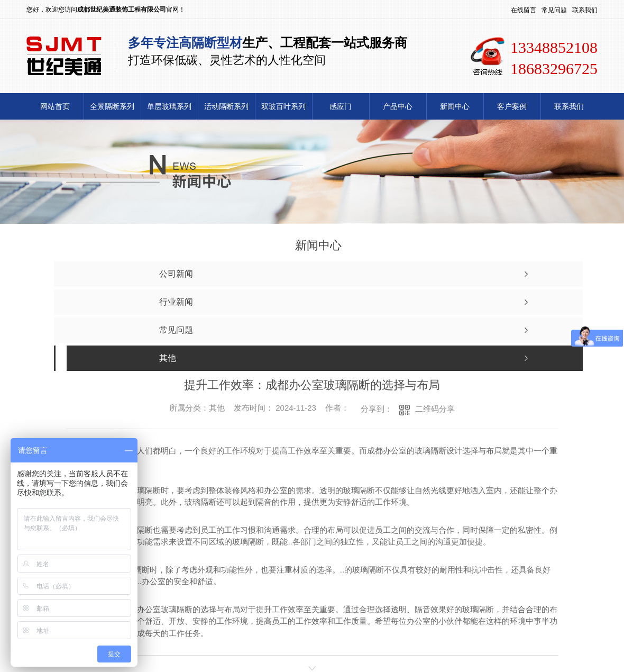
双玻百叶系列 (283, 106)
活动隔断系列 (226, 106)
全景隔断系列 (112, 106)
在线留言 (524, 10)
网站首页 (55, 106)
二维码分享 (435, 409)
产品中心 (398, 106)
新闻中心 (455, 106)
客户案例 (512, 106)
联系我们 (585, 10)
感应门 (341, 106)
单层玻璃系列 (169, 106)
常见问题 (554, 10)
